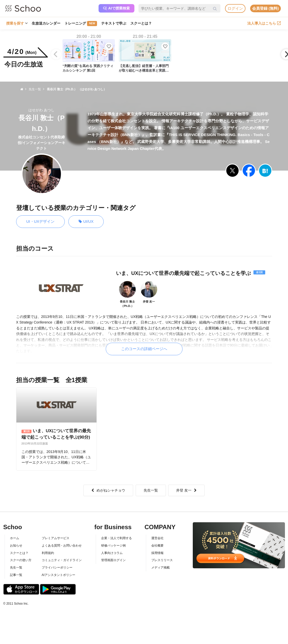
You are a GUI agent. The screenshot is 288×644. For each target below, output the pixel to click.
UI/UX (86, 222)
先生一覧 (151, 490)
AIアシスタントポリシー (58, 575)
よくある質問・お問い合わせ (62, 546)
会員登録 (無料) (265, 8)
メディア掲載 (161, 568)
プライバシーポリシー (57, 568)
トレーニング (81, 24)
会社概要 (157, 546)
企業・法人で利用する (116, 538)
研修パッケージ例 (113, 546)
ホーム (15, 538)
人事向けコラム (112, 553)
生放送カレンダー (46, 23)
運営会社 (157, 538)
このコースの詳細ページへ (144, 349)
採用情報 (157, 553)
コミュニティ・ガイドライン (62, 560)
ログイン (235, 8)
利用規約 (48, 553)
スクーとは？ (141, 23)
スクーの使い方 (21, 560)
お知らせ (16, 546)
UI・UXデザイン (41, 221)
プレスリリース (162, 560)
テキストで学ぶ (114, 23)
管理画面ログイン (113, 560)
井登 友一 (186, 490)
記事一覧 (16, 575)
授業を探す (17, 23)
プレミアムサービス (56, 538)
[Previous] (56, 54)
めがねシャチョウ (108, 490)
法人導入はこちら (264, 23)
